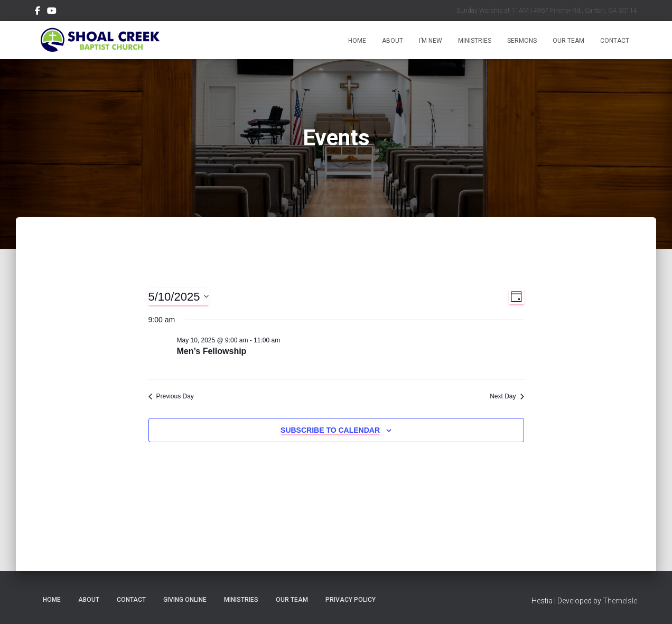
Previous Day (171, 396)
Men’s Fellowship (212, 351)
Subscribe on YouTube (52, 12)
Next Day (507, 396)
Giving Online (185, 600)
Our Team (568, 41)
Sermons (522, 41)
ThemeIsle (620, 601)
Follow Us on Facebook (38, 12)
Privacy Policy (351, 600)
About (393, 41)
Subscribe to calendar (330, 430)
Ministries (475, 41)
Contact (615, 41)
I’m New (431, 41)
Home (357, 41)
